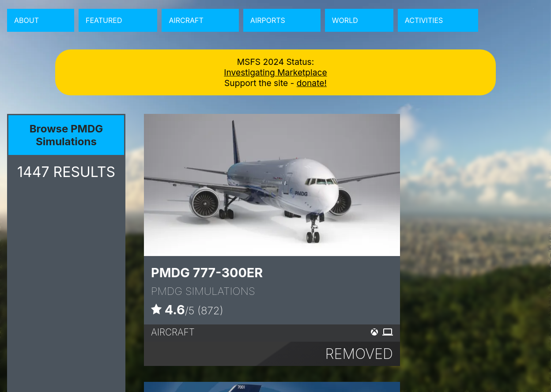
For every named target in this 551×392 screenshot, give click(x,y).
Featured (104, 20)
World (345, 20)
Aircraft (186, 20)
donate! (312, 83)
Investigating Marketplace (275, 72)
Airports (268, 20)
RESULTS (66, 172)
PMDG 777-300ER (207, 273)
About (26, 20)
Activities (424, 20)
